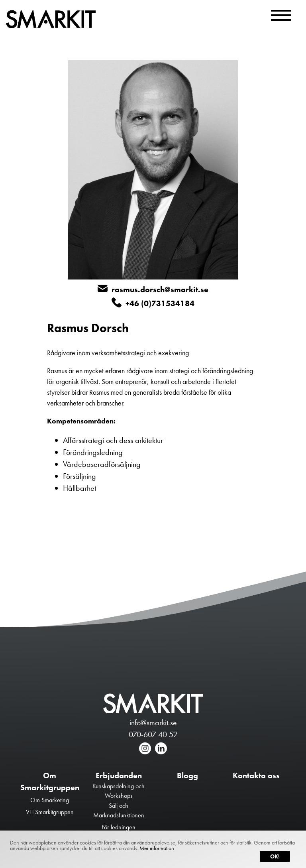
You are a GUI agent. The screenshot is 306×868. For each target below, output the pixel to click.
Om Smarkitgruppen (50, 781)
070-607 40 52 (153, 734)
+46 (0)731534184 (153, 303)
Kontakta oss (256, 775)
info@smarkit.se (153, 722)
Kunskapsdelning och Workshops (119, 791)
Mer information (157, 848)
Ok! (275, 856)
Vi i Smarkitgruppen (50, 812)
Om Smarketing (50, 800)
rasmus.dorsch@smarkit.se (153, 289)
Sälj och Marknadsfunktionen (119, 810)
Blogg (187, 775)
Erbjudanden (119, 775)
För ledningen (119, 827)
